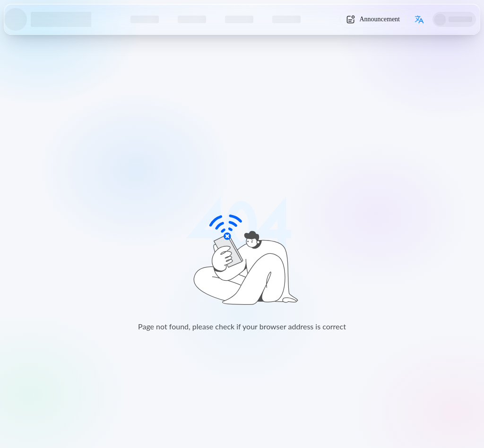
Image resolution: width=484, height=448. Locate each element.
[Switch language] (419, 19)
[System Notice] (373, 19)
